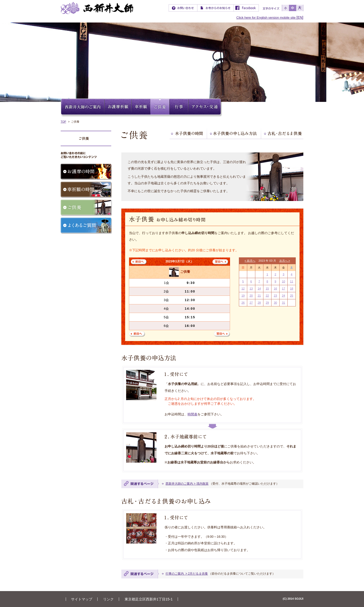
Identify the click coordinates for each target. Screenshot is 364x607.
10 (283, 281)
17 (283, 288)
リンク (108, 599)
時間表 (192, 414)
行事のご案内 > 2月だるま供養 (187, 574)
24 (283, 296)
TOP (63, 122)
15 (267, 288)
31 (283, 303)
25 (292, 296)
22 (267, 296)
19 (243, 296)
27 (251, 303)
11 (292, 281)
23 (275, 296)
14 (259, 288)
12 (243, 288)
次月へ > (285, 261)
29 (267, 303)
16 (275, 288)
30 (275, 303)
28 (259, 303)
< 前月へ (250, 261)
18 (292, 288)
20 (251, 296)
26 (243, 303)
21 (259, 296)
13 (251, 288)
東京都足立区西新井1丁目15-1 (149, 599)
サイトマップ (82, 599)
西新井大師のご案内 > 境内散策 (187, 484)
